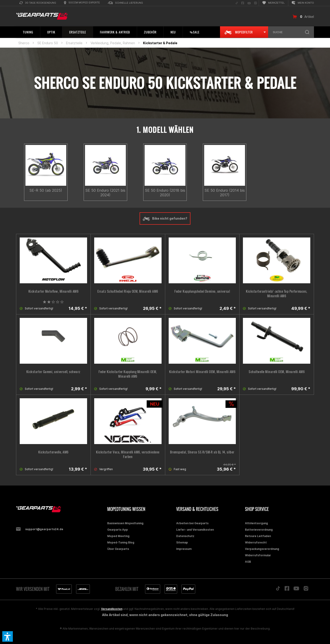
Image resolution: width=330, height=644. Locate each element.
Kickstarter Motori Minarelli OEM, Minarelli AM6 (202, 372)
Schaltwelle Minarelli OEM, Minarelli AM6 (277, 372)
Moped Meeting (118, 536)
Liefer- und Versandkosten (195, 530)
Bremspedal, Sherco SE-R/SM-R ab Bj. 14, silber (202, 452)
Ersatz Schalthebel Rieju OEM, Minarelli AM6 (128, 291)
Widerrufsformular (258, 555)
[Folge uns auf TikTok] (237, 3)
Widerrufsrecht (256, 542)
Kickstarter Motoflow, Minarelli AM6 (54, 291)
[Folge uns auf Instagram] (256, 3)
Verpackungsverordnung (262, 549)
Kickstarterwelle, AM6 (53, 452)
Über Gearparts (118, 549)
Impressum (184, 549)
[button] (8, 636)
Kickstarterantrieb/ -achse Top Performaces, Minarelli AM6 (277, 294)
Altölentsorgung (256, 523)
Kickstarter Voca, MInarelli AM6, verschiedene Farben (128, 454)
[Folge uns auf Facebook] (243, 3)
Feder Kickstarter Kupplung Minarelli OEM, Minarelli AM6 (128, 374)
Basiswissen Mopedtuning (125, 523)
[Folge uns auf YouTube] (249, 3)
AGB (248, 562)
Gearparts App (118, 530)
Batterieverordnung (259, 530)
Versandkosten (112, 609)
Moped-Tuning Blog (121, 542)
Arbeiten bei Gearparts (192, 523)
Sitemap (182, 542)
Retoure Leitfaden (258, 536)
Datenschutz (185, 536)
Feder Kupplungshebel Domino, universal (202, 291)
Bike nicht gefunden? (165, 218)
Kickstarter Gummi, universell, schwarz (53, 372)
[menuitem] (38, 3)
